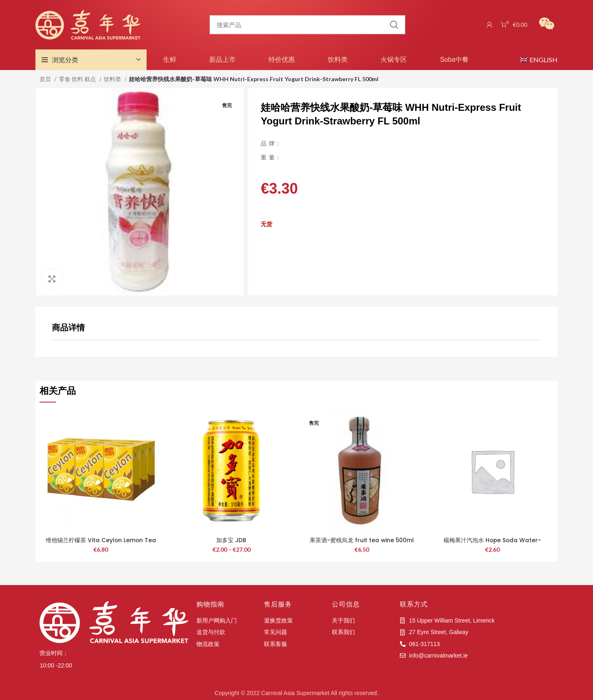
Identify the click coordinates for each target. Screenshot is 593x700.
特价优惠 (282, 60)
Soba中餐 (454, 60)
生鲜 (170, 60)
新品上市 (222, 60)
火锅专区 (394, 60)
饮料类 (338, 60)
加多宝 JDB (231, 540)
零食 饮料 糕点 (78, 79)
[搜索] (307, 25)
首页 (46, 79)
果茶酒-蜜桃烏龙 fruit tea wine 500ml (362, 540)
